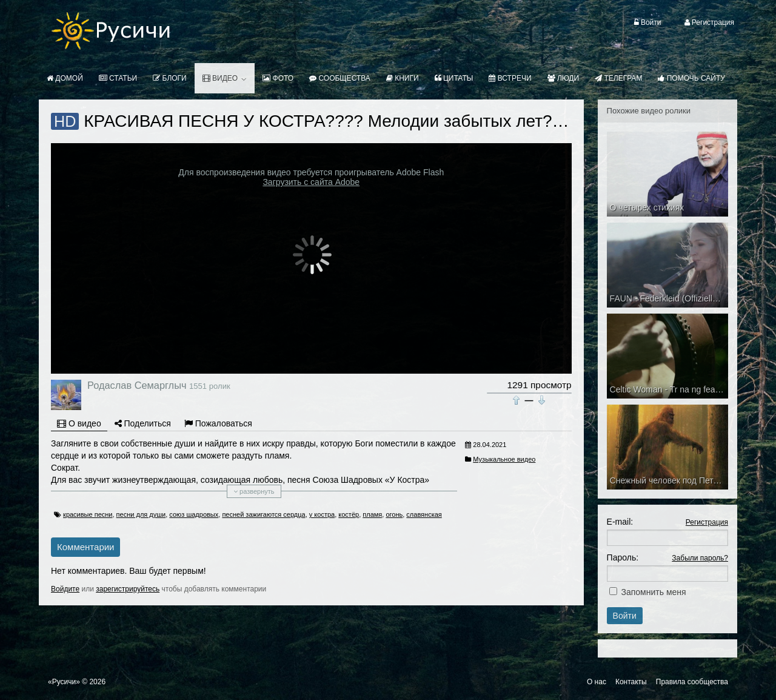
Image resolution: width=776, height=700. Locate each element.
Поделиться (143, 423)
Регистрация (707, 522)
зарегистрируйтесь (128, 589)
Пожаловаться (218, 423)
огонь (394, 514)
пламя (372, 514)
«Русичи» (64, 682)
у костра (322, 514)
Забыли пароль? (700, 558)
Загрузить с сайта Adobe (311, 182)
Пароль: (623, 557)
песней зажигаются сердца (263, 514)
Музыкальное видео (504, 459)
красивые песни (88, 514)
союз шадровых (194, 514)
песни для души (141, 514)
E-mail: (620, 522)
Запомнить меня (654, 592)
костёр (349, 514)
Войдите (65, 589)
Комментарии (85, 547)
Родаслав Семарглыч (137, 385)
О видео (79, 423)
